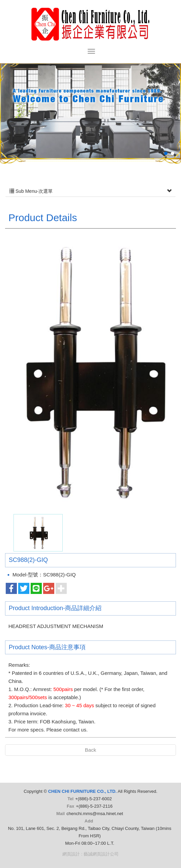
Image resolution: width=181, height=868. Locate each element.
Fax (70, 806)
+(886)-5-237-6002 (94, 799)
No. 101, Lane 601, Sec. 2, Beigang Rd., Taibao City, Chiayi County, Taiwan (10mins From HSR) (90, 832)
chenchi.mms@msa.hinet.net (95, 814)
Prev (19, 123)
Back (90, 750)
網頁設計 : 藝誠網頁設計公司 (90, 854)
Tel (70, 799)
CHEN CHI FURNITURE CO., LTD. (91, 24)
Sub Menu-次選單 (90, 191)
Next (162, 123)
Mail (61, 814)
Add (89, 821)
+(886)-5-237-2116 (94, 806)
